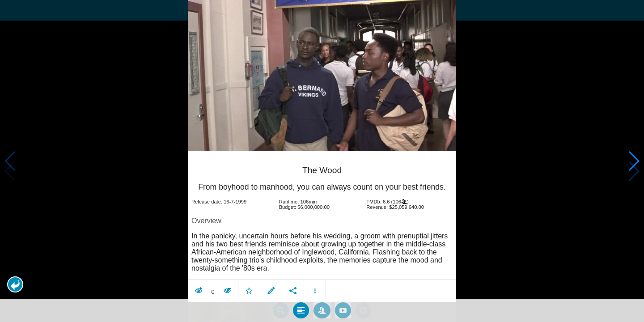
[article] (322, 223)
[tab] (301, 305)
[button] (15, 284)
